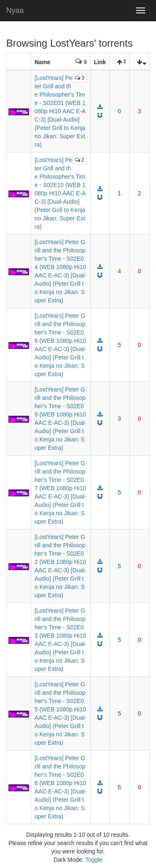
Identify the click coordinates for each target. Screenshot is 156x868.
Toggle (94, 860)
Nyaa (15, 10)
